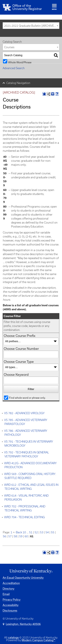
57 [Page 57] (10, 536)
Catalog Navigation (18, 83)
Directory (9, 589)
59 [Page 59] (21, 536)
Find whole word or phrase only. (27, 398)
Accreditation (11, 583)
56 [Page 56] (4, 536)
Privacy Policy (12, 600)
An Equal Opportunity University (23, 578)
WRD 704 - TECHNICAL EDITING (24, 517)
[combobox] (31, 26)
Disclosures (10, 611)
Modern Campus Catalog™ (38, 640)
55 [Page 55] (53, 532)
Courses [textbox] (9, 47)
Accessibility (11, 605)
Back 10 (21, 532)
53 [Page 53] (42, 532)
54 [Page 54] (47, 532)
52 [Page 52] (36, 532)
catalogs (13, 637)
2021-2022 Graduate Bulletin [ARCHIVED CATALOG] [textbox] (32, 26)
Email (6, 594)
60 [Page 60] (26, 536)
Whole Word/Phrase (20, 62)
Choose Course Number (21, 349)
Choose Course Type (19, 362)
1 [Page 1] (11, 532)
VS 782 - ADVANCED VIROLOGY (24, 413)
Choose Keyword (16, 375)
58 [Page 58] (15, 536)
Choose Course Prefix (20, 336)
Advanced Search (14, 68)
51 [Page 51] (31, 532)
